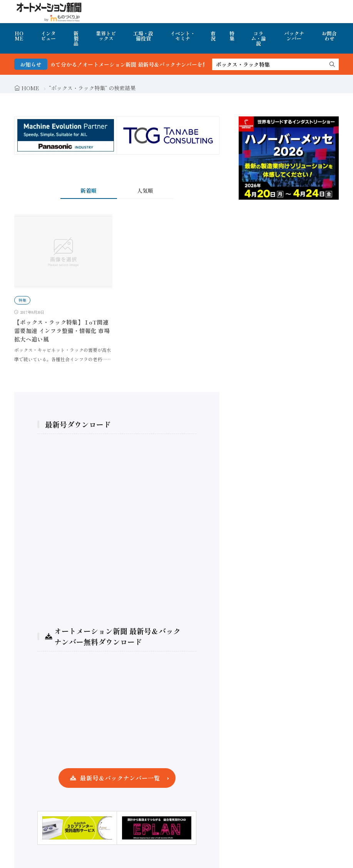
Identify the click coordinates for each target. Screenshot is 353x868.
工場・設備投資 (143, 36)
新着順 (89, 190)
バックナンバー (294, 36)
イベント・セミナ (183, 36)
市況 (213, 36)
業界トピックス (106, 36)
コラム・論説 (258, 38)
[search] (332, 64)
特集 (232, 36)
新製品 (76, 38)
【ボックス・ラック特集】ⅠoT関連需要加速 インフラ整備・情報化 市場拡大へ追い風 (62, 331)
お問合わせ (329, 36)
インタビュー (48, 36)
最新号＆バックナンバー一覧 (120, 778)
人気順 (145, 190)
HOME (19, 36)
